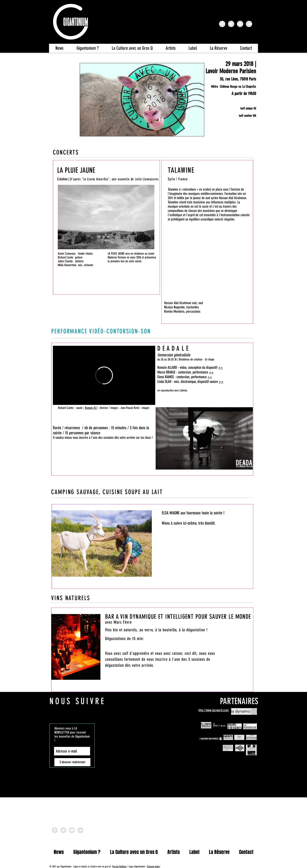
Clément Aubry (153, 867)
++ (220, 368)
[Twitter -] (63, 830)
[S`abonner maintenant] (72, 762)
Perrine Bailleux (119, 867)
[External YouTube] (207, 272)
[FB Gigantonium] (222, 24)
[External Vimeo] (104, 375)
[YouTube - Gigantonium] (240, 24)
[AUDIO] (234, 313)
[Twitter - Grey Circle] (231, 24)
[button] (132, 48)
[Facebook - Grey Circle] (55, 830)
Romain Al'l (91, 408)
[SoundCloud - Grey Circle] (249, 24)
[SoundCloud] (80, 830)
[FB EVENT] (243, 138)
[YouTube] (72, 830)
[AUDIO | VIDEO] (67, 288)
